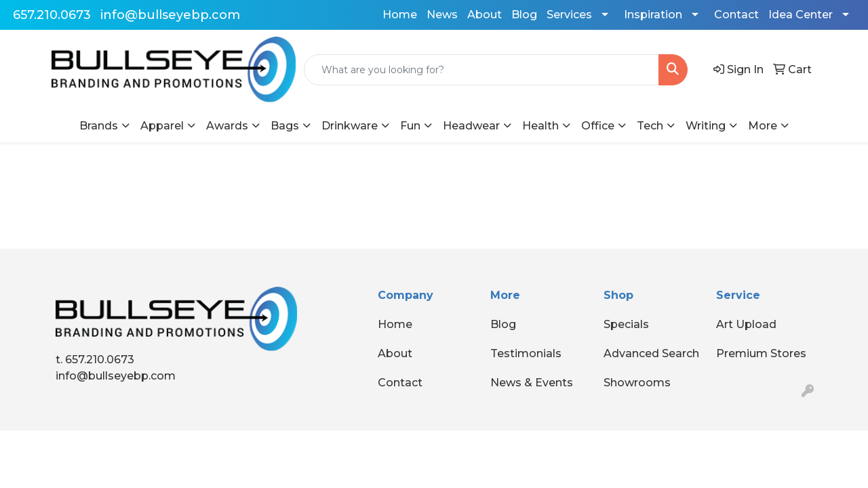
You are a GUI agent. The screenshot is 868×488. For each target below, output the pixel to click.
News (442, 15)
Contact (736, 15)
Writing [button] (706, 126)
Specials (626, 324)
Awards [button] (227, 126)
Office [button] (598, 126)
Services (569, 15)
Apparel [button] (162, 126)
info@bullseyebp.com (170, 15)
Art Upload (746, 324)
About (485, 15)
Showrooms (637, 383)
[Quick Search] (481, 70)
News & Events (532, 383)
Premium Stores (761, 353)
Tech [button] (650, 126)
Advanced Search (651, 353)
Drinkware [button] (350, 126)
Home (400, 15)
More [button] (763, 126)
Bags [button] (285, 126)
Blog (524, 15)
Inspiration (653, 15)
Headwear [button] (471, 126)
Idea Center (801, 15)
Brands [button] (99, 126)
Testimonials (526, 353)
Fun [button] (410, 126)
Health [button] (540, 126)
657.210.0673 (52, 15)
